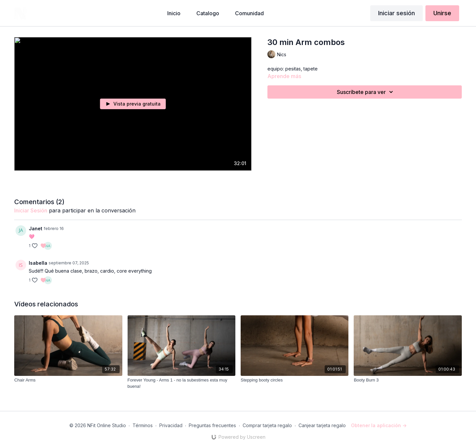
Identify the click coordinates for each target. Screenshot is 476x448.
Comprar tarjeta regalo (267, 425)
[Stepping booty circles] (295, 380)
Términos (143, 425)
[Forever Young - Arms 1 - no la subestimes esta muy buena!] (181, 383)
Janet (36, 228)
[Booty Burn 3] (408, 380)
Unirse (442, 13)
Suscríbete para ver (366, 92)
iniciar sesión (31, 210)
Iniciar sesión (397, 13)
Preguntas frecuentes (212, 425)
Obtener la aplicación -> (379, 425)
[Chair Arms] (68, 380)
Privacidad (171, 425)
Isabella (38, 263)
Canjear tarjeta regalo (322, 425)
